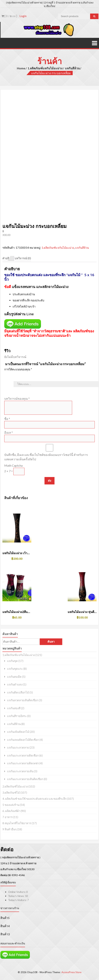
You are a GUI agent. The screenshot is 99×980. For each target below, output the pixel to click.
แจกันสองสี (14, 708)
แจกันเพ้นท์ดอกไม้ (18, 732)
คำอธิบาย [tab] (8, 258)
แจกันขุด (12, 661)
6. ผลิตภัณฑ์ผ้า (11, 811)
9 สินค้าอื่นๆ (9, 829)
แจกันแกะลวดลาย (18, 748)
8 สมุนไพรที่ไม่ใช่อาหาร (17, 823)
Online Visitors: (17, 892)
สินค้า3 (5, 934)
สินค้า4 (5, 926)
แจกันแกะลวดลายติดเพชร (23, 763)
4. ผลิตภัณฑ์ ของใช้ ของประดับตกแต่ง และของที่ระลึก (34, 799)
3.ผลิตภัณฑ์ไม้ (11, 792)
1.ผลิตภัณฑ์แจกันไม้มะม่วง (45, 68)
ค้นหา (51, 642)
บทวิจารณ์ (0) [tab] (23, 258)
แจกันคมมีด (14, 677)
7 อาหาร (8, 817)
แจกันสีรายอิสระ (17, 716)
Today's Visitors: (18, 900)
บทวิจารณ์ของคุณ (17, 398)
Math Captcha (13, 465)
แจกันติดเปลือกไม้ (18, 692)
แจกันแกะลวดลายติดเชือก (23, 755)
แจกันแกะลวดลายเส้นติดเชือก (25, 779)
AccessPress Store (71, 972)
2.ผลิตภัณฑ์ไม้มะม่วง (15, 786)
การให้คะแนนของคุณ (18, 369)
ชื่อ (7, 419)
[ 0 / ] (9, 16)
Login (23, 16)
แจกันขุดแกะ (15, 669)
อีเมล (9, 432)
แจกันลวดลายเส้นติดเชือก (23, 700)
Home (21, 68)
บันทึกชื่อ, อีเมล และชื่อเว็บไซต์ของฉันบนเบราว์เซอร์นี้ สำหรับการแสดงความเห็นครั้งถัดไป (46, 457)
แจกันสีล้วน (72, 68)
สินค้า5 (5, 918)
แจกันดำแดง (15, 684)
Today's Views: (17, 896)
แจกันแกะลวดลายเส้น (20, 771)
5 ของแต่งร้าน (11, 805)
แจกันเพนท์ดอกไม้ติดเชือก (23, 740)
